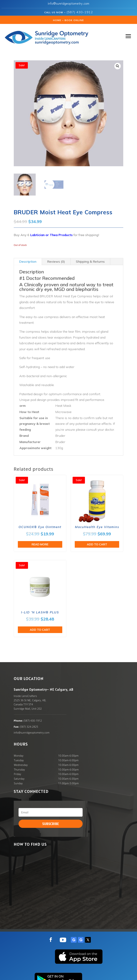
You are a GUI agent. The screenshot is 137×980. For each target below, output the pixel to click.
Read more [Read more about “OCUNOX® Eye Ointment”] (40, 544)
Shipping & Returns (90, 262)
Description (28, 262)
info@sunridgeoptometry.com (69, 4)
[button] (118, 66)
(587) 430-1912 (80, 12)
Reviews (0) (56, 262)
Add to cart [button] (97, 544)
